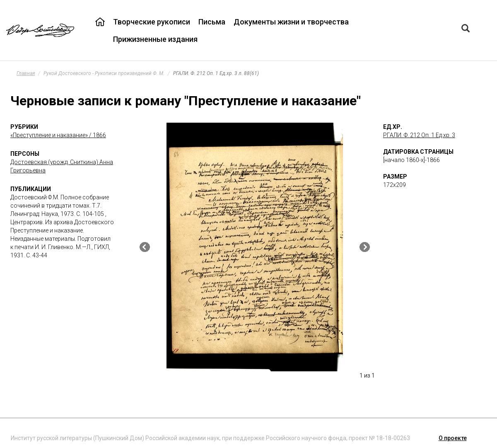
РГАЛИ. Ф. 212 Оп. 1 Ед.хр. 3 (419, 135)
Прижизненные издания (155, 39)
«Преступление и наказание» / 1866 (58, 135)
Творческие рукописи (152, 22)
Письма (212, 22)
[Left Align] (466, 29)
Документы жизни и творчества (291, 22)
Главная (26, 73)
